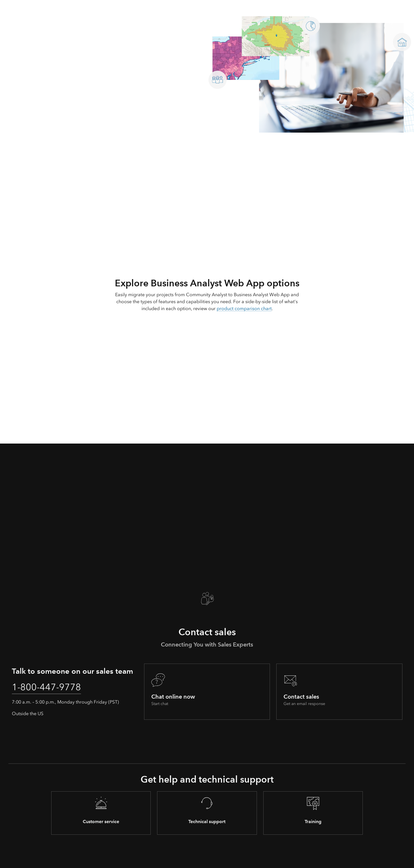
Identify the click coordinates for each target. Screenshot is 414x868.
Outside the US (28, 714)
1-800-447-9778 (46, 687)
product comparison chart (244, 308)
